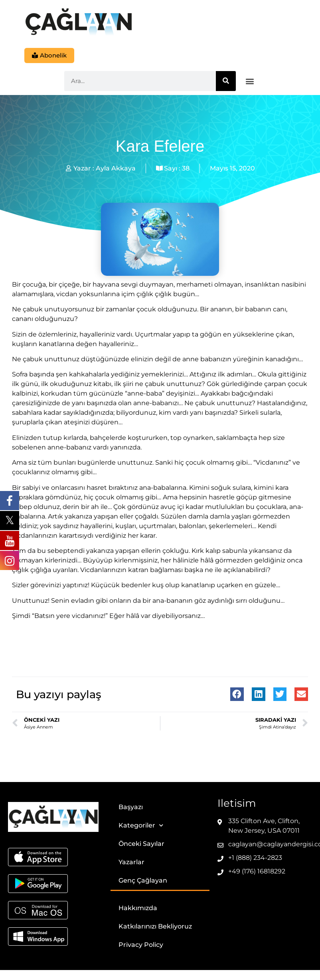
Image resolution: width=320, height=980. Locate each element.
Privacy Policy (141, 945)
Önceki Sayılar (141, 844)
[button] (250, 82)
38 (186, 169)
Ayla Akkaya (116, 169)
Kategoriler (141, 826)
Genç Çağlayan (143, 881)
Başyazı (131, 807)
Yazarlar (131, 862)
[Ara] (226, 81)
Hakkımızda (138, 908)
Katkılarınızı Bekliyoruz (155, 927)
